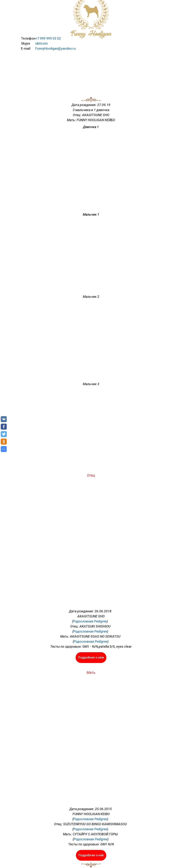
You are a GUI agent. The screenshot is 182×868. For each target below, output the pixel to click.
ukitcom (41, 43)
